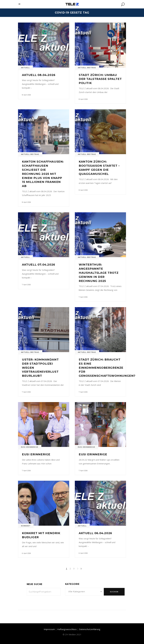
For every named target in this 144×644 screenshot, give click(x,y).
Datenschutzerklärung (90, 629)
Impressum (49, 629)
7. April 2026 (26, 285)
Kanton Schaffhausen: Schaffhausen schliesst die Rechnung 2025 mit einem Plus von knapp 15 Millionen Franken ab (43, 174)
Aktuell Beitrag (87, 68)
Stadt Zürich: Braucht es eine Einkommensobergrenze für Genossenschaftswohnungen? (107, 368)
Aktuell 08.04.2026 (39, 75)
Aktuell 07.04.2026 (39, 265)
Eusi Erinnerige (36, 454)
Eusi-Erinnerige (30, 447)
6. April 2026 (26, 553)
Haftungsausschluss (67, 629)
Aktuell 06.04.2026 (95, 533)
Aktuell (25, 68)
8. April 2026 (26, 95)
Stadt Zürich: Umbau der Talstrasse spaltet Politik (100, 79)
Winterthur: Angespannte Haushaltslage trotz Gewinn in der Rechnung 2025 (99, 273)
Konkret (26, 526)
